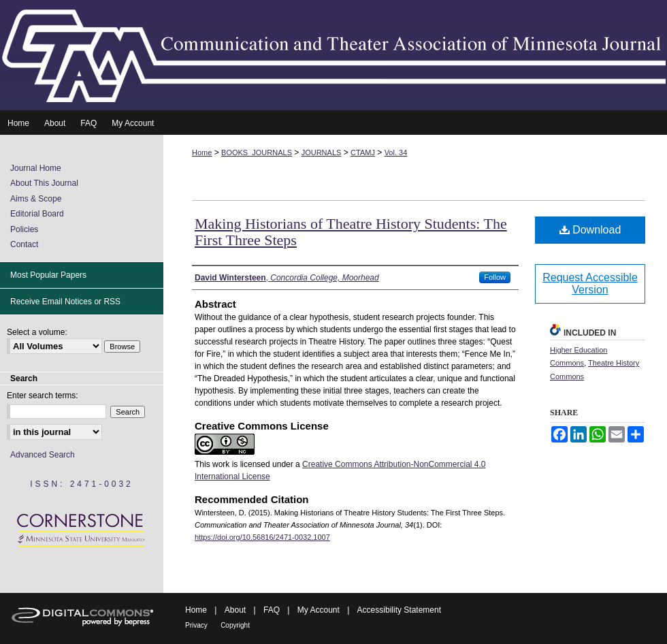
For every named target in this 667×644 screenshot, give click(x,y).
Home (202, 152)
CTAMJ (363, 152)
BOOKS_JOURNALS (257, 152)
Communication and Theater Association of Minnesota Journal (333, 55)
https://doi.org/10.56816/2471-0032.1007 (262, 537)
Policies (24, 229)
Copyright (235, 625)
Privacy (196, 625)
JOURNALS (322, 152)
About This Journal (44, 183)
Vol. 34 (396, 152)
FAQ (272, 610)
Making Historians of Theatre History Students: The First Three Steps (351, 232)
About (235, 610)
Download (590, 230)
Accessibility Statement (399, 610)
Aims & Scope (36, 199)
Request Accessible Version (590, 284)
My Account (319, 610)
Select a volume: (37, 332)
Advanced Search (43, 455)
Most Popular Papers (48, 275)
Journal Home (36, 168)
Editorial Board (37, 214)
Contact (24, 244)
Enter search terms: (43, 396)
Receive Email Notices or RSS (65, 302)
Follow (495, 277)
